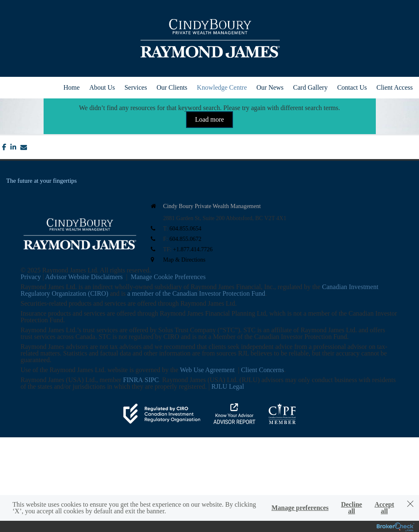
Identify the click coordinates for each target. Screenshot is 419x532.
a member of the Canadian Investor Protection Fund (196, 293)
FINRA (133, 380)
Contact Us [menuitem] (352, 87)
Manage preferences (300, 508)
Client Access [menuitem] (394, 87)
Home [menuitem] (72, 87)
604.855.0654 (185, 229)
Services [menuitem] (136, 87)
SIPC (152, 380)
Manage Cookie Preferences (168, 277)
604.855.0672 (185, 239)
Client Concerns (262, 370)
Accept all (384, 508)
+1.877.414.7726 (193, 249)
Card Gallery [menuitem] (310, 87)
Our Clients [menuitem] (172, 87)
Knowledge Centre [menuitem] (222, 87)
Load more (210, 119)
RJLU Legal (228, 386)
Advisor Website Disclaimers (84, 277)
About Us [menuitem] (102, 87)
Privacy (31, 277)
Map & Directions (184, 260)
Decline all (352, 508)
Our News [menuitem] (270, 87)
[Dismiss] (410, 504)
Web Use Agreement (208, 370)
